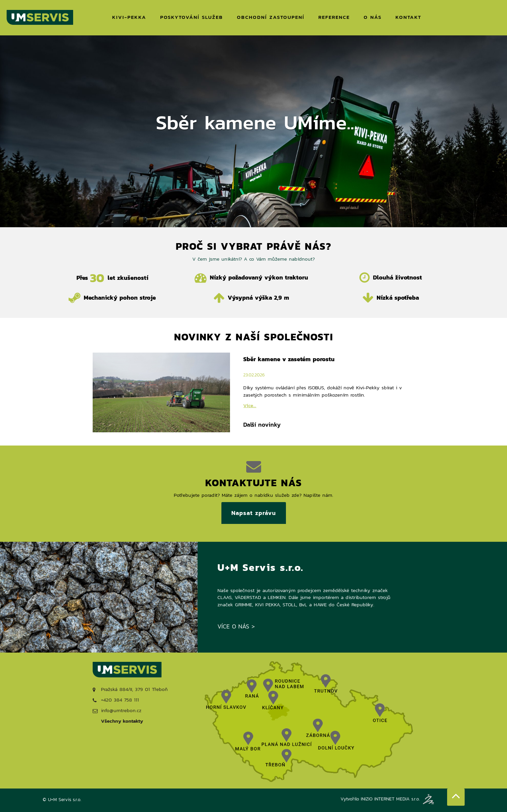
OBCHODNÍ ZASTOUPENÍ (271, 17)
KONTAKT (408, 17)
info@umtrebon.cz (117, 710)
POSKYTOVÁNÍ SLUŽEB (192, 17)
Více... (250, 405)
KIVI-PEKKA (129, 17)
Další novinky (262, 425)
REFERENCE (334, 17)
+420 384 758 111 (116, 700)
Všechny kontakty (122, 721)
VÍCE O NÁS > (236, 626)
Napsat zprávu (254, 513)
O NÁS (373, 17)
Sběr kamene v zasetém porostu (289, 359)
